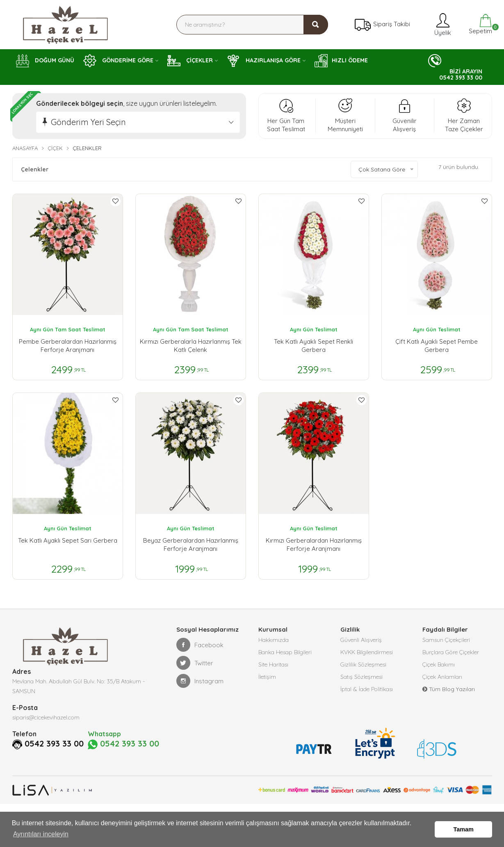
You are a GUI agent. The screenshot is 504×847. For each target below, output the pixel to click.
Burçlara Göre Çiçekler (451, 652)
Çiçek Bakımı (439, 664)
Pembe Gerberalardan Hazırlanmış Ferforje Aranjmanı (68, 346)
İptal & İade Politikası (367, 689)
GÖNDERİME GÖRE (118, 61)
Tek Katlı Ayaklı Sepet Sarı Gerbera (68, 540)
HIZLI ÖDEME (341, 61)
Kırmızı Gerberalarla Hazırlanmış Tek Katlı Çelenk (191, 346)
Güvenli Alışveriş (361, 640)
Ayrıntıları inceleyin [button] (41, 834)
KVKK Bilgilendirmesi (367, 652)
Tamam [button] (464, 829)
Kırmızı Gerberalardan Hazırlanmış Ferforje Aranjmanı (314, 544)
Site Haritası (273, 664)
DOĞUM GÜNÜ (45, 61)
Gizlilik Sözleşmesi (363, 664)
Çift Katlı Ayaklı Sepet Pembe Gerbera (437, 346)
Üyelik (442, 24)
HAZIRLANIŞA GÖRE (264, 61)
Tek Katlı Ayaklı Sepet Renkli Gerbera (314, 346)
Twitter (195, 663)
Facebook (200, 645)
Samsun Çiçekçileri (446, 640)
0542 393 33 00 (54, 744)
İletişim (267, 677)
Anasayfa (25, 148)
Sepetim (480, 24)
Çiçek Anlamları (442, 677)
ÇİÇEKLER (190, 61)
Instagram (200, 681)
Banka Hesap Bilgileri (285, 652)
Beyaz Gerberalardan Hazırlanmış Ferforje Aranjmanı (191, 544)
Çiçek (55, 148)
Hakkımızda (274, 640)
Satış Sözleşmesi (361, 677)
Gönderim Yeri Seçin (88, 122)
